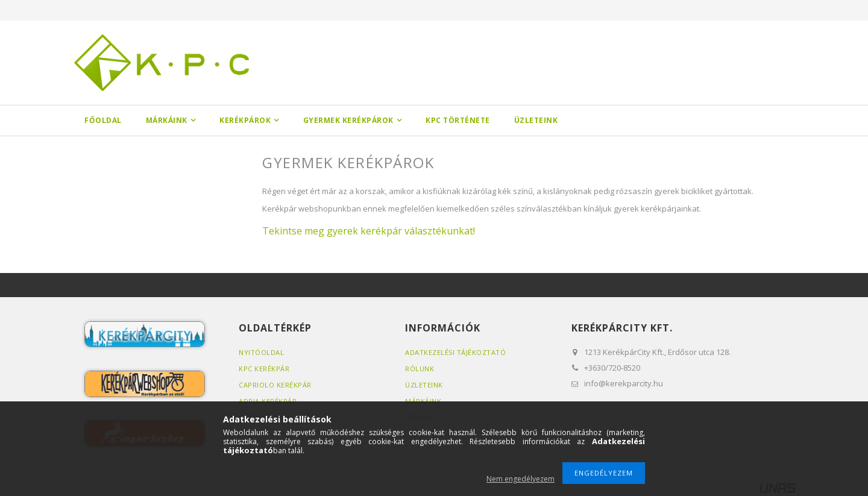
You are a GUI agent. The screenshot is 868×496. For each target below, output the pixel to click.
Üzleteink (536, 120)
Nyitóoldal (261, 352)
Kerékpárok (245, 120)
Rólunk (420, 369)
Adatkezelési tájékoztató (455, 352)
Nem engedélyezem (520, 479)
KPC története (458, 120)
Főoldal (103, 120)
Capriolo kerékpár (275, 385)
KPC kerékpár (264, 369)
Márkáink (167, 120)
